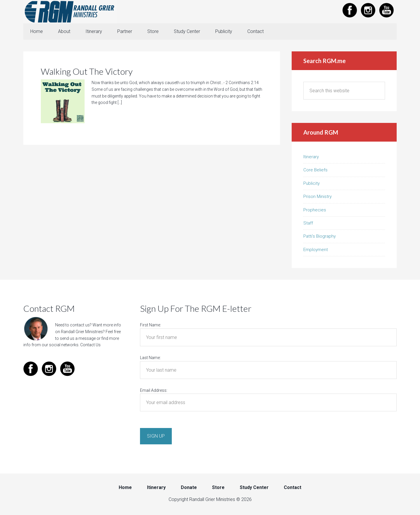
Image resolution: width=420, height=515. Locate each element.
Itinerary (311, 157)
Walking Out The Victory (87, 71)
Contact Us (90, 345)
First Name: (150, 325)
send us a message (78, 338)
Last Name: (150, 358)
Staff (308, 223)
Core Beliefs (315, 170)
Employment (316, 250)
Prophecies (315, 210)
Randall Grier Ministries (70, 12)
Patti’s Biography (320, 236)
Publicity (311, 183)
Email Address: (154, 390)
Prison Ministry (317, 196)
